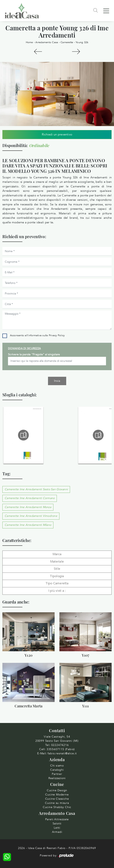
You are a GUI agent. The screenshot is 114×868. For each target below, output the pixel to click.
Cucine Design (57, 790)
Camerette (67, 42)
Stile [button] (57, 569)
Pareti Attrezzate (57, 819)
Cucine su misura (57, 803)
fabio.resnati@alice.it (62, 753)
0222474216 (60, 745)
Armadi (57, 832)
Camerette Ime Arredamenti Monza (28, 507)
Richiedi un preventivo (57, 134)
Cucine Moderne (57, 795)
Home (29, 42)
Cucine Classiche (57, 799)
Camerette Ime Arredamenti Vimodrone (31, 516)
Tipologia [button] (57, 576)
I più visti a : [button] (57, 591)
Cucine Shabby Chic (57, 807)
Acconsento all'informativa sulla (37, 335)
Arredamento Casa (47, 42)
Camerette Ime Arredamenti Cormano (30, 498)
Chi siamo (57, 766)
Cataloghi (57, 770)
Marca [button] (57, 554)
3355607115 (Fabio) (61, 749)
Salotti (57, 824)
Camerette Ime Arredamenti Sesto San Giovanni (36, 489)
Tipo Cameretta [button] (57, 583)
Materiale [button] (57, 562)
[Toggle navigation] (106, 11)
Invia (57, 381)
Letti (57, 828)
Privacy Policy (57, 335)
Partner (57, 774)
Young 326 (82, 42)
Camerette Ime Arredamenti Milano (28, 525)
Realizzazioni (57, 778)
